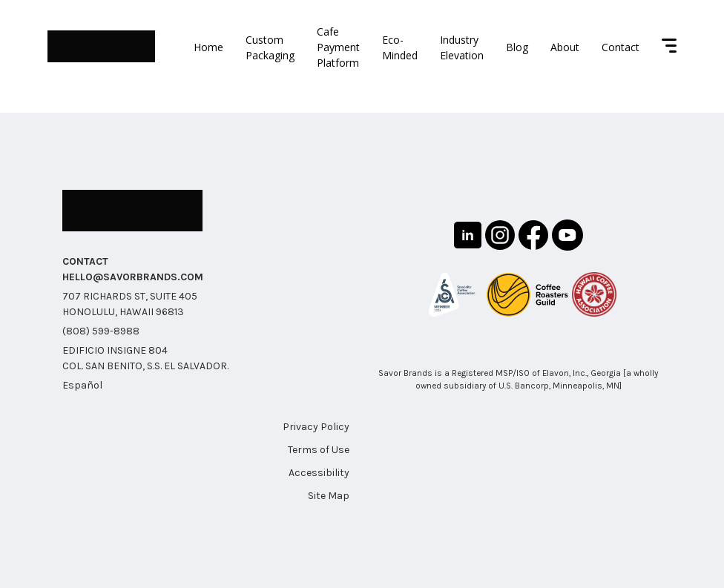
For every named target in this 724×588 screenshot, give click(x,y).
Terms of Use (319, 450)
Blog (517, 47)
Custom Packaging (270, 47)
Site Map (329, 496)
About (565, 47)
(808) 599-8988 (101, 331)
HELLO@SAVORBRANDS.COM (133, 277)
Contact (621, 47)
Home (208, 47)
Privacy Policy (316, 427)
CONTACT (85, 261)
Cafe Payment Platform (338, 47)
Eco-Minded (400, 47)
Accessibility (319, 473)
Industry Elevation (462, 47)
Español (82, 385)
